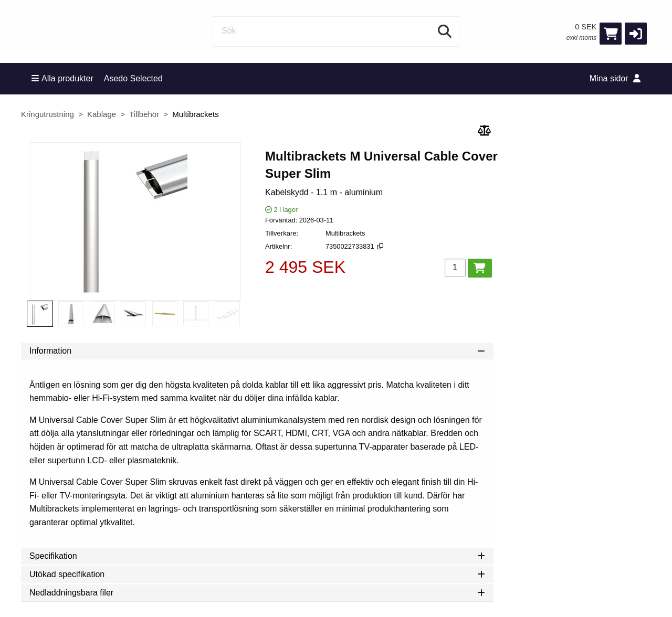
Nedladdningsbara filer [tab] (257, 593)
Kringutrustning (48, 114)
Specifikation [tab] (257, 556)
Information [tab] (257, 351)
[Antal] (455, 268)
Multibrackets (195, 114)
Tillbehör (144, 114)
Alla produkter (62, 78)
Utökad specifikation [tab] (257, 574)
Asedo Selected (133, 78)
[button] (636, 34)
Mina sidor (615, 78)
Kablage (102, 114)
